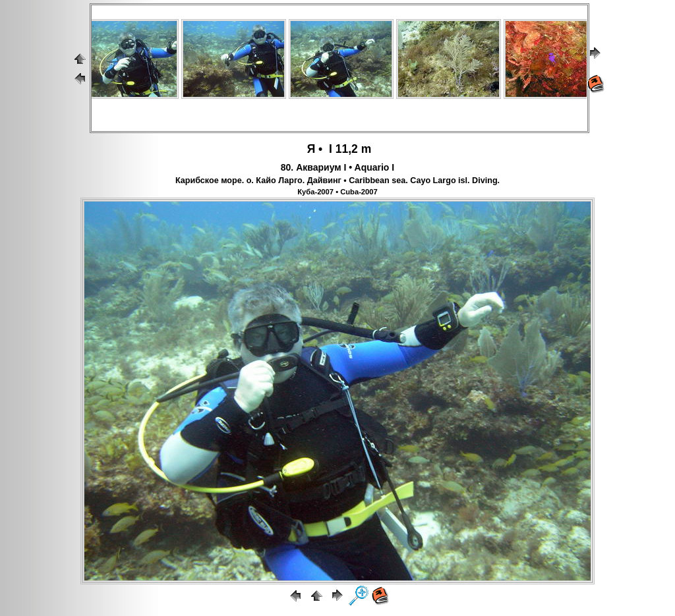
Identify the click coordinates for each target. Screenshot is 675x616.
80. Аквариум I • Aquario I (337, 167)
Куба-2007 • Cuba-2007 (337, 192)
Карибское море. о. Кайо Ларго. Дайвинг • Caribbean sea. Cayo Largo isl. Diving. (337, 181)
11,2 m (353, 149)
